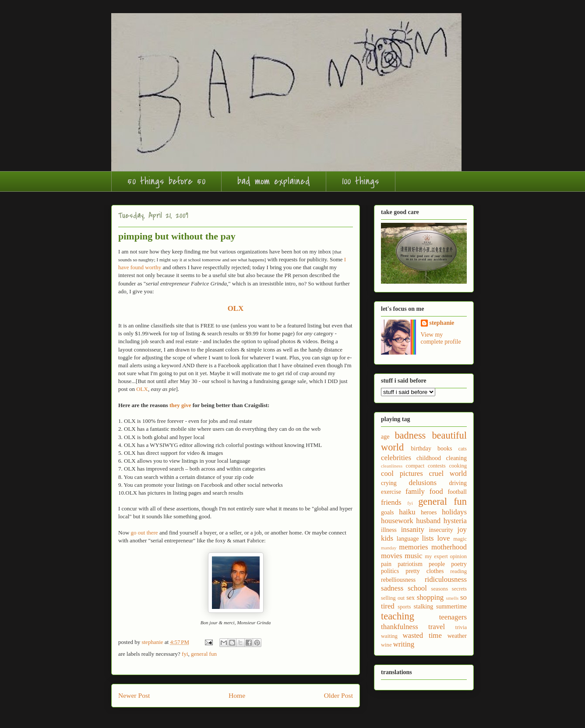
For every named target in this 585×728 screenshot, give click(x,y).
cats (462, 449)
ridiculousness (446, 579)
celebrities (396, 458)
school (417, 588)
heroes (429, 512)
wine (386, 645)
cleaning (456, 458)
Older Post (338, 695)
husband (428, 521)
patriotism (410, 564)
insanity (413, 529)
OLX (142, 389)
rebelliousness (398, 580)
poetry (459, 564)
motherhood (449, 547)
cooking (458, 466)
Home (237, 695)
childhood (429, 458)
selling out (393, 598)
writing (404, 644)
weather (457, 636)
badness (410, 435)
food (436, 491)
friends (391, 502)
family (415, 491)
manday (389, 548)
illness (389, 530)
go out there (144, 533)
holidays (454, 512)
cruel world (448, 473)
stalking (423, 607)
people (437, 564)
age (385, 437)
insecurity (441, 530)
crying (389, 483)
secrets (459, 589)
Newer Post (134, 695)
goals (388, 512)
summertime (451, 607)
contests (437, 466)
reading (458, 571)
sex (411, 598)
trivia (461, 627)
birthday (421, 448)
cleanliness (392, 466)
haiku (407, 512)
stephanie (442, 323)
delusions (423, 483)
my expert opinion (446, 556)
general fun (204, 654)
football (457, 492)
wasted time (422, 635)
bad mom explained (274, 181)
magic (460, 539)
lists (428, 538)
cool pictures (402, 473)
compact (415, 466)
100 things (361, 181)
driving (458, 483)
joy (462, 529)
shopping (430, 597)
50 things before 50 (166, 181)
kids (387, 538)
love (443, 538)
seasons (440, 589)
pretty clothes (425, 571)
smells (453, 598)
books (445, 448)
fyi (185, 654)
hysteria (455, 521)
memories (413, 547)
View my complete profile (441, 338)
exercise (391, 492)
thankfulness (400, 627)
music (413, 556)
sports (404, 607)
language (408, 539)
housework (397, 521)
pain (386, 564)
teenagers (453, 617)
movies (391, 556)
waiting (389, 636)
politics (390, 571)
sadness (392, 588)
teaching (398, 616)
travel (437, 627)
